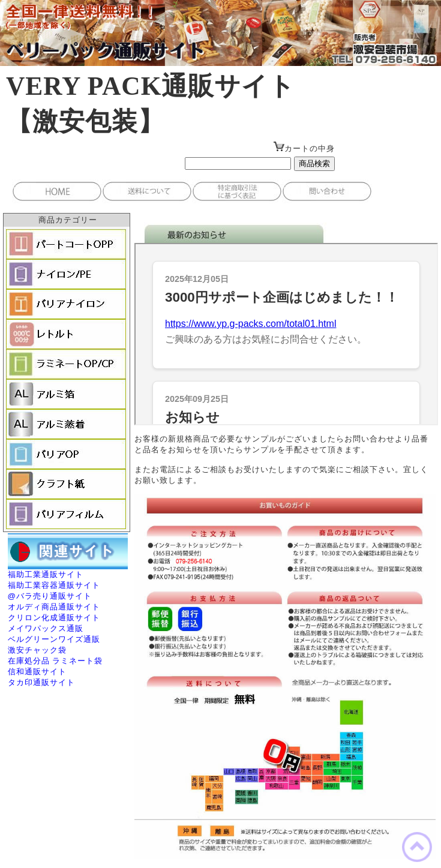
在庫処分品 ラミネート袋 (55, 661)
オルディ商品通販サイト (54, 607)
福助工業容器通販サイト (54, 585)
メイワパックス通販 (46, 628)
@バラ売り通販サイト (50, 596)
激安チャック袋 (37, 650)
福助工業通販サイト (46, 574)
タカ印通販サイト (41, 682)
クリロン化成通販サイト (54, 618)
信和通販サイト (37, 672)
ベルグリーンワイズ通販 (54, 639)
